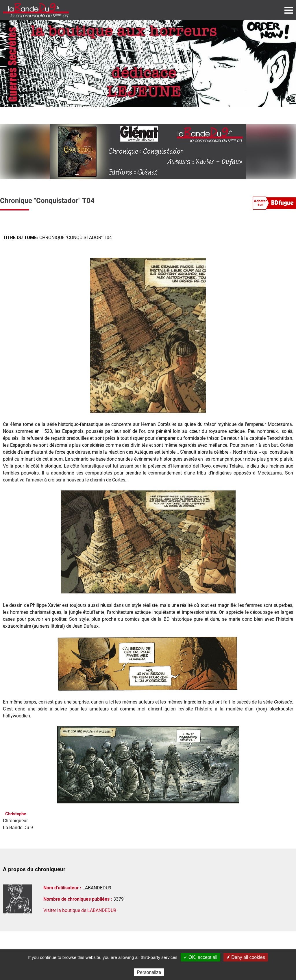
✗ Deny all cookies (246, 957)
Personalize (149, 972)
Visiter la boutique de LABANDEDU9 (80, 910)
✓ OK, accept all (200, 957)
